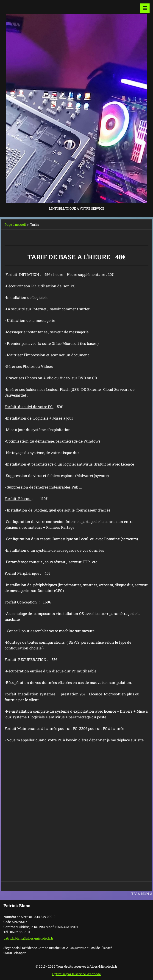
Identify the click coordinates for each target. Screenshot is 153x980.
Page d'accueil (15, 224)
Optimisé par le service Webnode (76, 974)
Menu (145, 8)
